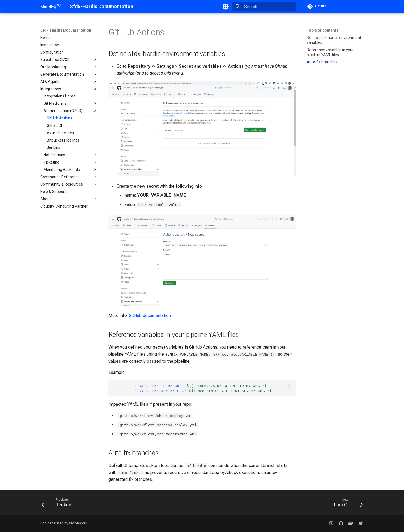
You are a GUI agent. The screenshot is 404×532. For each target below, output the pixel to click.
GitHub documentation (150, 316)
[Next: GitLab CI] (344, 504)
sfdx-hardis (78, 523)
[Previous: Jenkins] (59, 504)
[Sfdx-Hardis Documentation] (51, 7)
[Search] (264, 7)
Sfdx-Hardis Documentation (66, 30)
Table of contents (323, 30)
